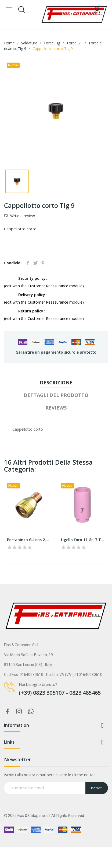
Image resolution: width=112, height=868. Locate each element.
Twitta (35, 263)
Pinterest (43, 263)
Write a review (22, 216)
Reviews (56, 408)
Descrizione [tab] (56, 383)
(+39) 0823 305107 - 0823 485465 (60, 693)
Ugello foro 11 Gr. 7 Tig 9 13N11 (83, 540)
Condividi (28, 263)
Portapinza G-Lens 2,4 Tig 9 (29, 540)
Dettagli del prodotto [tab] (56, 395)
